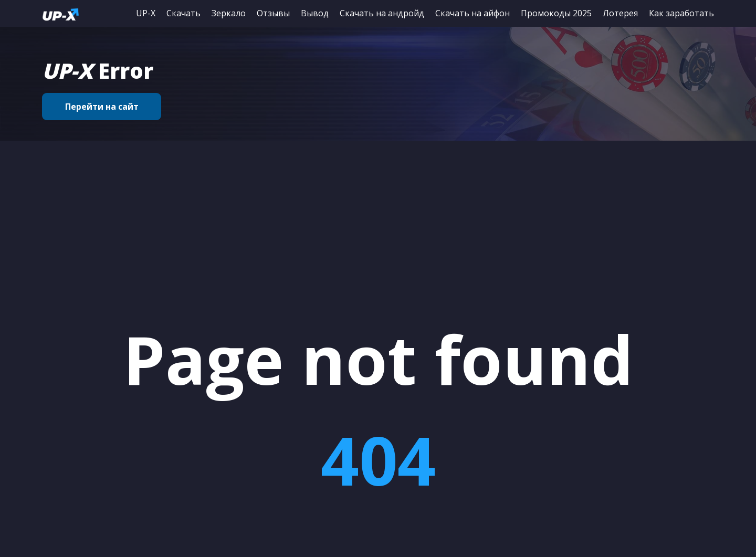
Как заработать (681, 13)
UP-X (146, 13)
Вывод (315, 13)
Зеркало (229, 13)
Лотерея (620, 13)
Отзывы (273, 13)
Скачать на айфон (472, 13)
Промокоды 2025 (556, 13)
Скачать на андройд (382, 13)
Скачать (183, 13)
